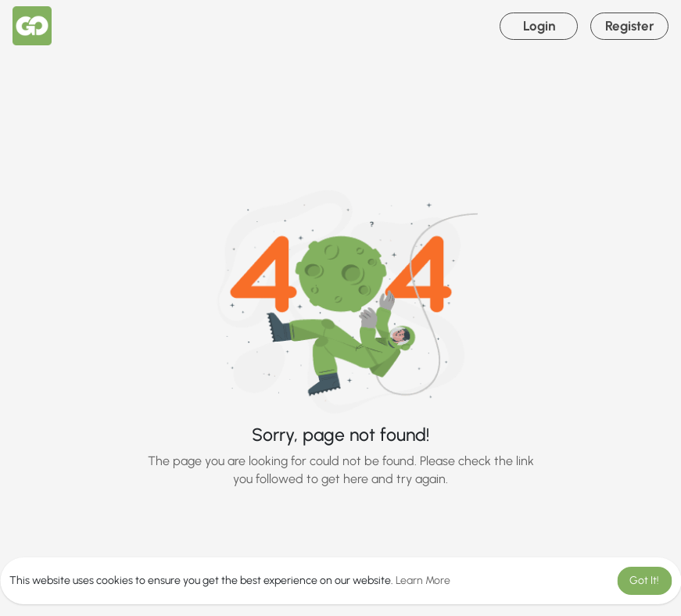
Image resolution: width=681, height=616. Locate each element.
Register (630, 26)
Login (539, 26)
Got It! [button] (644, 580)
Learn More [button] (423, 580)
